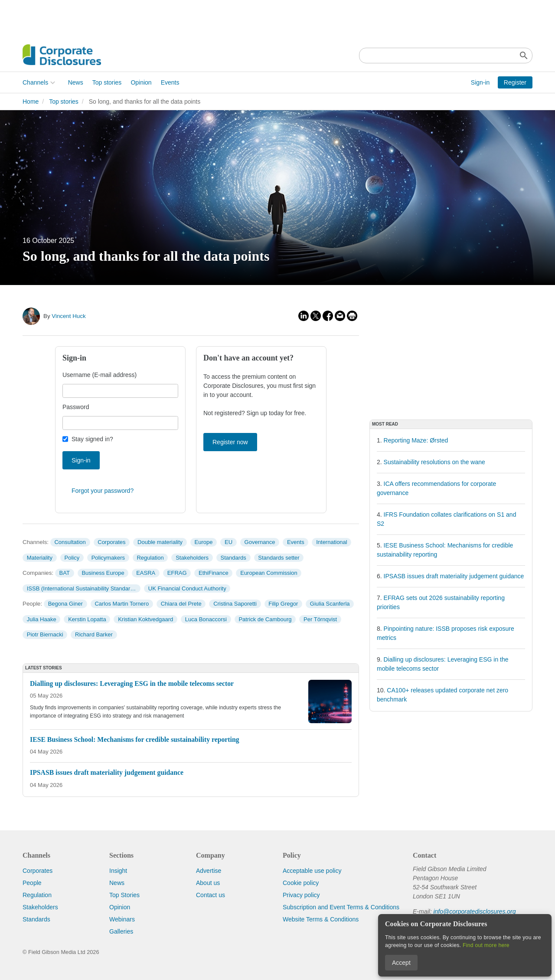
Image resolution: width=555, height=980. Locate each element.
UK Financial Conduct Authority (187, 588)
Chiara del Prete (181, 604)
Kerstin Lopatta (87, 619)
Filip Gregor (283, 604)
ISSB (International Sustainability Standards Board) (84, 588)
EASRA (146, 573)
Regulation (150, 558)
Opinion (141, 82)
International (332, 542)
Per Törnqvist (320, 619)
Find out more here (486, 945)
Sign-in (480, 82)
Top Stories (124, 895)
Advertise (209, 871)
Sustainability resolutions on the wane (434, 462)
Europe (204, 542)
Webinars (122, 919)
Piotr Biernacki (45, 634)
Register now (230, 442)
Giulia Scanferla (330, 604)
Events (170, 82)
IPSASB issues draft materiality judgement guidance (454, 576)
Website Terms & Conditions (321, 919)
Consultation (70, 542)
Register (515, 82)
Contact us (211, 895)
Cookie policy (301, 883)
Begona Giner (65, 604)
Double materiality (160, 542)
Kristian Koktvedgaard (145, 619)
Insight (118, 871)
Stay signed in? (92, 439)
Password (76, 407)
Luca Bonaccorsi (206, 619)
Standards (233, 558)
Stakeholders (192, 558)
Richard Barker (94, 634)
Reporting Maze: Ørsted (416, 440)
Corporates (111, 542)
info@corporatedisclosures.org (474, 911)
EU (229, 542)
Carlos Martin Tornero (122, 604)
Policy (72, 558)
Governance (260, 542)
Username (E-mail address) (100, 375)
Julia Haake (42, 619)
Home (31, 102)
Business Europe (103, 573)
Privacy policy (301, 895)
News (76, 82)
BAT (65, 573)
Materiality (40, 558)
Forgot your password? (103, 491)
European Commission (269, 573)
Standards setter (279, 558)
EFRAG (177, 573)
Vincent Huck (69, 316)
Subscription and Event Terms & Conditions (341, 907)
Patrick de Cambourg (265, 619)
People (32, 883)
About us (208, 883)
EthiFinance (214, 573)
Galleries (121, 931)
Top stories (107, 82)
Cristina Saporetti (235, 604)
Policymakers (108, 558)
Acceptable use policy (312, 871)
